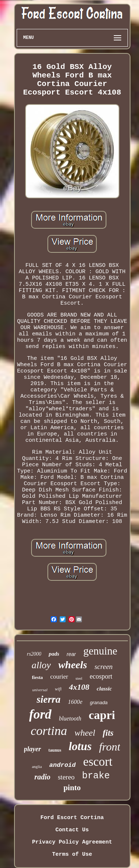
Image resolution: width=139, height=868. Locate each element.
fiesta (37, 677)
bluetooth (70, 718)
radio (42, 777)
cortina (49, 731)
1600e (75, 702)
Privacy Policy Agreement (72, 842)
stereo (66, 777)
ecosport (101, 676)
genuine (100, 651)
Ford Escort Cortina (72, 818)
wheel (85, 733)
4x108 (79, 687)
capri (102, 715)
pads (54, 654)
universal (40, 690)
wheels (73, 665)
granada (99, 703)
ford (40, 714)
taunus (55, 750)
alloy (41, 665)
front (110, 747)
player (33, 749)
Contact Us (72, 830)
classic (104, 689)
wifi (58, 689)
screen (104, 667)
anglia (37, 766)
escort (98, 762)
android (62, 765)
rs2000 (34, 654)
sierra (49, 699)
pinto (72, 788)
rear (71, 654)
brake (96, 776)
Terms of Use (72, 854)
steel (79, 678)
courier (59, 677)
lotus (80, 746)
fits (108, 733)
